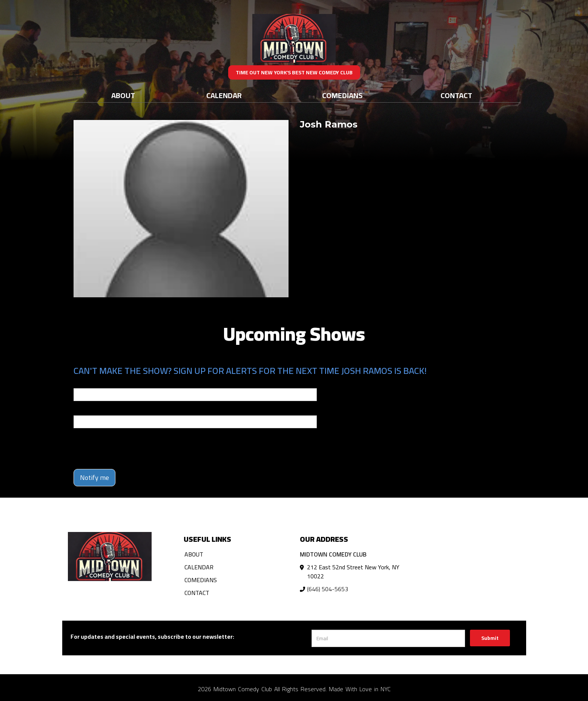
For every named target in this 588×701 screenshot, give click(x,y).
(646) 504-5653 (328, 589)
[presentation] (131, 449)
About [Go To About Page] (123, 95)
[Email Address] (388, 638)
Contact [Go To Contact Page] (456, 95)
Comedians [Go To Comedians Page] (342, 95)
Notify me (94, 477)
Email (80, 383)
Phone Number (92, 410)
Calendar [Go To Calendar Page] (224, 95)
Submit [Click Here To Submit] (490, 638)
